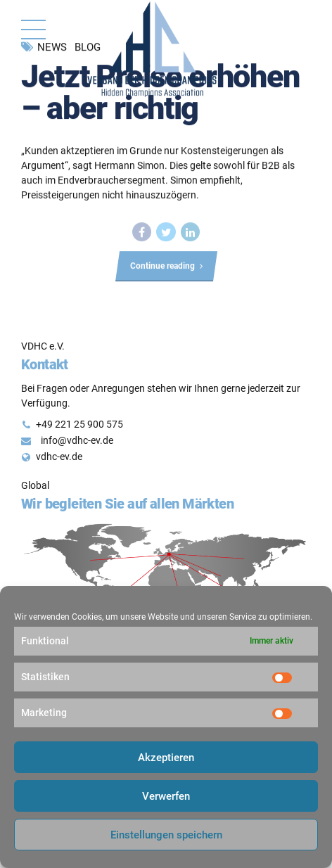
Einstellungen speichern (166, 835)
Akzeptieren (166, 758)
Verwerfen (166, 796)
